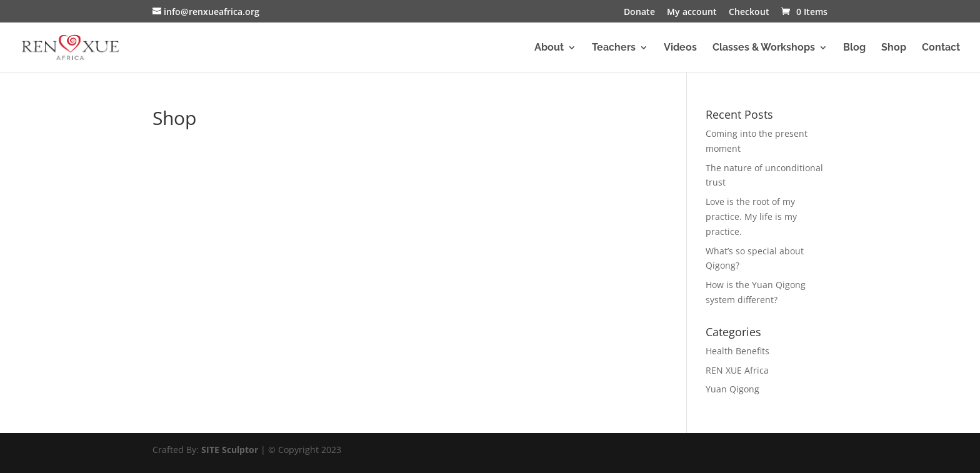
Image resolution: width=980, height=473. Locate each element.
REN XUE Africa (737, 370)
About (549, 48)
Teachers (614, 48)
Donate (639, 12)
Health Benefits (737, 351)
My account (692, 12)
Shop (894, 48)
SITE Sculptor (230, 450)
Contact (941, 48)
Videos (680, 48)
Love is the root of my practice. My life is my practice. (751, 217)
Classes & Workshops (764, 48)
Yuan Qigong (732, 389)
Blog (854, 48)
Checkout (749, 12)
